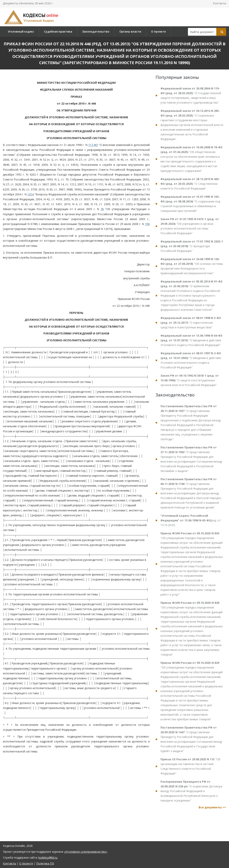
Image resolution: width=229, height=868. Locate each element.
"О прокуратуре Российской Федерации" (192, 246)
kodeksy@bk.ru (48, 858)
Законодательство (96, 31)
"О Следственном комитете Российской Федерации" (190, 184)
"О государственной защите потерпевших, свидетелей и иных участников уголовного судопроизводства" (191, 95)
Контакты (220, 3)
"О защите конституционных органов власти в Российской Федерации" (190, 380)
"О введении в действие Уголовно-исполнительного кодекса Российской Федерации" (191, 360)
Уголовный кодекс (21, 31)
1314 (31, 194)
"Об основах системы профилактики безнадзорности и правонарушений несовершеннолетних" (192, 266)
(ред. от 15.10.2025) (191, 520)
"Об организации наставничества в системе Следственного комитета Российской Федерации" (190, 766)
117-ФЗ (93, 145)
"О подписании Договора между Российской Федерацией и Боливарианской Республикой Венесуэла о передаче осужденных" (191, 791)
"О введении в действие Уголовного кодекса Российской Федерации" (191, 340)
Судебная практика (58, 31)
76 (102, 209)
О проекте (158, 31)
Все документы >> (212, 807)
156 (147, 224)
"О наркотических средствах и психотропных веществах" (191, 323)
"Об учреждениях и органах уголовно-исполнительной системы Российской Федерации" (190, 226)
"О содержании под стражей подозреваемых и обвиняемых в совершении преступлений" (190, 204)
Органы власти (130, 31)
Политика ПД (45, 863)
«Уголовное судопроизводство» (86, 852)
